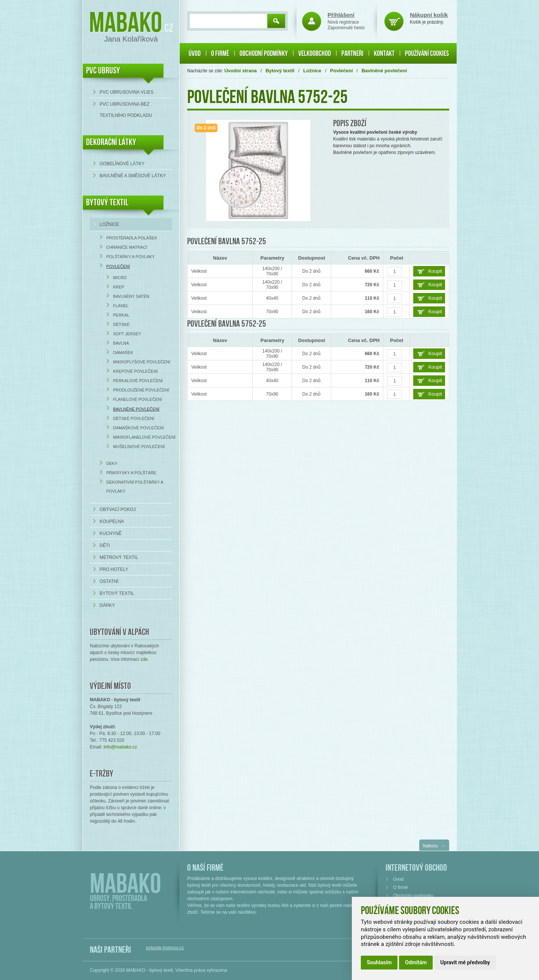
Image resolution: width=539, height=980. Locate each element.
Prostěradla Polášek (132, 238)
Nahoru (430, 846)
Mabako (126, 23)
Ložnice (109, 224)
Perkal (121, 315)
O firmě (220, 54)
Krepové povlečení (135, 371)
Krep (119, 287)
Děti (105, 545)
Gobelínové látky (122, 164)
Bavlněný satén (131, 296)
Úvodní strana (240, 71)
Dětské (121, 324)
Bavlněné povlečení (136, 409)
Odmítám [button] (416, 962)
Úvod (195, 54)
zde (144, 659)
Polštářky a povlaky (130, 257)
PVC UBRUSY (103, 71)
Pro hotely (114, 569)
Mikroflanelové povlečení (144, 437)
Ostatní (109, 581)
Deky (112, 463)
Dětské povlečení (134, 418)
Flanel (121, 306)
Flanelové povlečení (138, 399)
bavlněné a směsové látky (133, 176)
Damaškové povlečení (138, 428)
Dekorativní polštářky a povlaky (135, 487)
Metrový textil (119, 557)
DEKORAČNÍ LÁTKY (111, 142)
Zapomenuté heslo (346, 28)
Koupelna (112, 521)
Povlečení (118, 266)
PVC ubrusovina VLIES (127, 92)
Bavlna (121, 343)
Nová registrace (343, 22)
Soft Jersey (127, 334)
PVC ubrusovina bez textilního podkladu (126, 110)
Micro (120, 278)
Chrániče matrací (127, 247)
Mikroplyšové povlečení (142, 362)
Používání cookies (427, 54)
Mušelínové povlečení (139, 447)
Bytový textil (107, 202)
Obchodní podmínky (264, 54)
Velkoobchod (315, 54)
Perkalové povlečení (138, 381)
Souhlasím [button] (379, 962)
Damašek (123, 353)
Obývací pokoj (118, 509)
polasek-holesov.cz (165, 948)
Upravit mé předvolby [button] (465, 962)
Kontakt (384, 54)
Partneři (352, 54)
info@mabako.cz (121, 747)
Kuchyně (111, 533)
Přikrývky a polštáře (131, 473)
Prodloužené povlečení (141, 390)
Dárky (107, 605)
